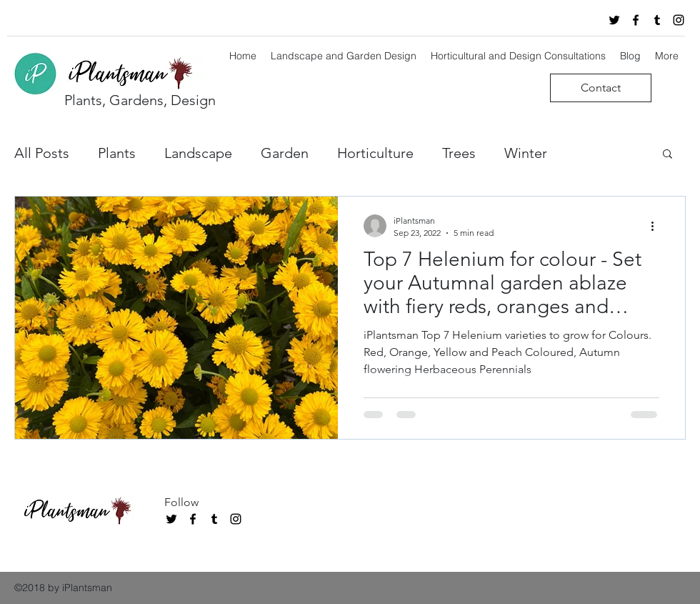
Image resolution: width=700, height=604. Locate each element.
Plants (117, 153)
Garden (285, 153)
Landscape (198, 153)
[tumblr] (657, 20)
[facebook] (636, 20)
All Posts (42, 153)
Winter (526, 153)
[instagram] (679, 20)
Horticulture (375, 153)
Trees (459, 153)
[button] (667, 155)
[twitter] (614, 20)
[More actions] (657, 226)
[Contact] (601, 88)
